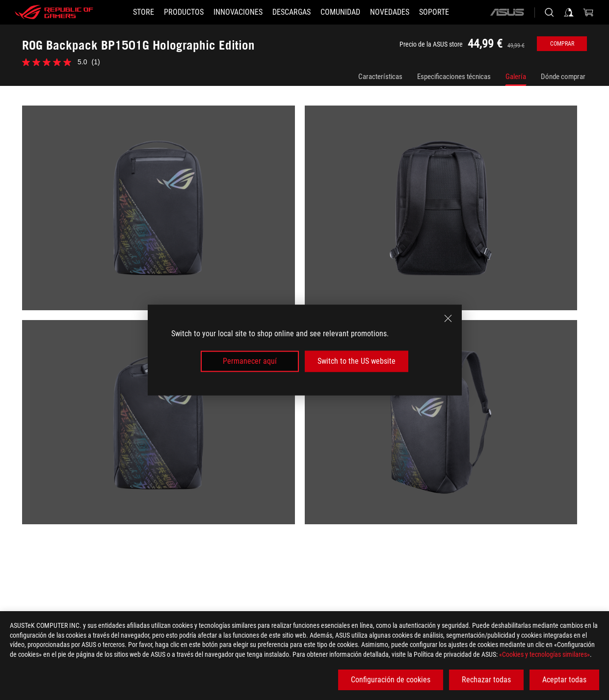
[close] (448, 319)
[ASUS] (507, 12)
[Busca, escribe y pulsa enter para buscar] (549, 12)
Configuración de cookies (391, 680)
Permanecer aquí (250, 361)
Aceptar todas (564, 680)
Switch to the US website (357, 361)
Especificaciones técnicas (454, 77)
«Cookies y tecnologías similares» (544, 654)
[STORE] (144, 12)
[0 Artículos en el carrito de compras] (588, 12)
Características (380, 77)
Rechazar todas (486, 680)
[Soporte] (434, 12)
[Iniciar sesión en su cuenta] (569, 12)
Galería (516, 77)
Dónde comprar (563, 77)
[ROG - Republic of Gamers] (54, 12)
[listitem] (163, 213)
